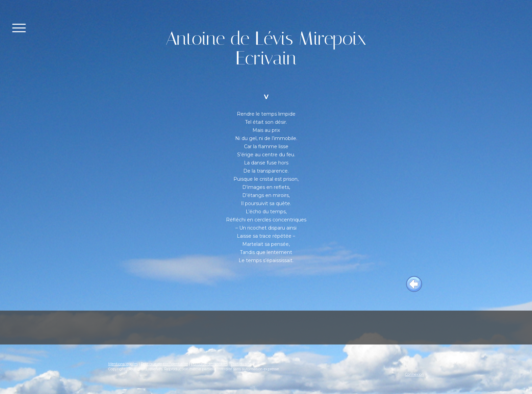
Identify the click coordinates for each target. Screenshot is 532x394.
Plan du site (241, 364)
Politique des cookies (209, 364)
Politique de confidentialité (164, 364)
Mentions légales (123, 364)
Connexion (414, 375)
